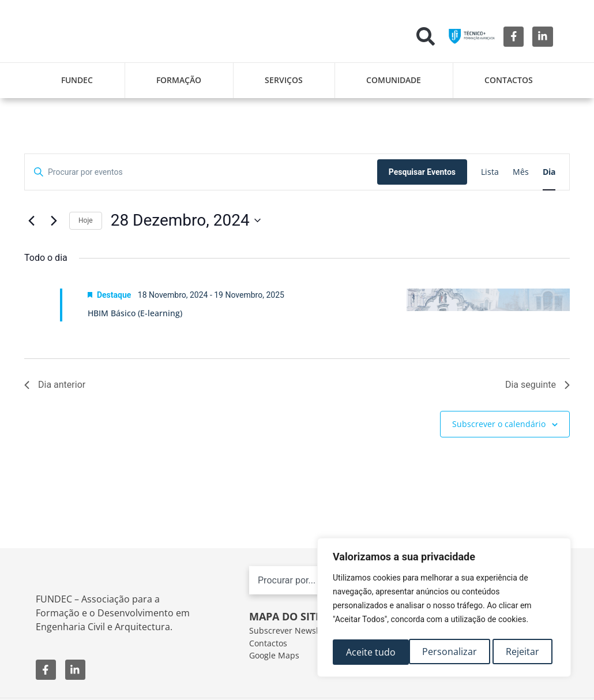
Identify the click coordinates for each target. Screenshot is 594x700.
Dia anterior (55, 385)
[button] (426, 36)
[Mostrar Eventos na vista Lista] (490, 172)
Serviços (284, 80)
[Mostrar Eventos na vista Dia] (549, 172)
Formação (179, 80)
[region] (444, 609)
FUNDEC (77, 80)
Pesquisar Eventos (422, 172)
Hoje (86, 220)
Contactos (509, 80)
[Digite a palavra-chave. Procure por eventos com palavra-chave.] (201, 172)
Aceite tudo (518, 652)
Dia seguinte (537, 385)
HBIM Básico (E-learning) (135, 313)
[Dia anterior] (31, 220)
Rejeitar (447, 652)
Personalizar (373, 652)
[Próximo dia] (54, 220)
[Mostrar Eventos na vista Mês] (521, 172)
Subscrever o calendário (499, 424)
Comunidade (394, 80)
